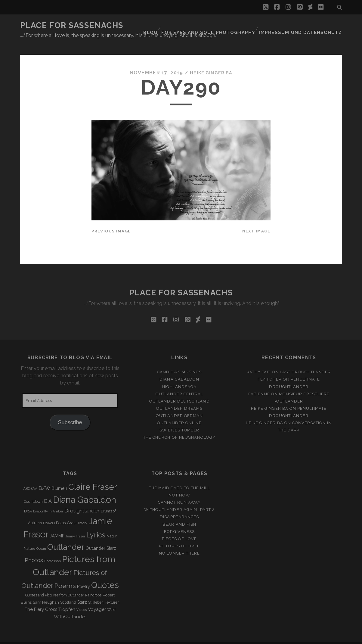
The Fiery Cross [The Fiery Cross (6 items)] (41, 598)
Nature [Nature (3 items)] (29, 537)
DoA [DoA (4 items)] (28, 500)
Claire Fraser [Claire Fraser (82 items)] (93, 476)
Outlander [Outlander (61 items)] (66, 536)
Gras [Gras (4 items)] (71, 512)
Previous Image (111, 220)
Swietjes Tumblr (179, 419)
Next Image (256, 220)
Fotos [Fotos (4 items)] (61, 512)
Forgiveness (179, 520)
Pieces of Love (179, 528)
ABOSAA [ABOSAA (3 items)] (30, 478)
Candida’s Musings (179, 361)
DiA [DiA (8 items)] (48, 490)
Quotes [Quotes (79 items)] (105, 574)
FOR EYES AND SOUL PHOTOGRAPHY (222, 25)
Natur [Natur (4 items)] (112, 525)
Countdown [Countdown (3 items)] (33, 490)
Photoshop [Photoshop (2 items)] (53, 550)
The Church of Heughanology (179, 426)
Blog (168, 25)
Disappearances (179, 506)
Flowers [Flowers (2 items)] (49, 512)
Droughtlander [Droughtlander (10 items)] (82, 499)
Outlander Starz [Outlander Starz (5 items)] (101, 537)
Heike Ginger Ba (211, 62)
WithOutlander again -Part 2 (179, 498)
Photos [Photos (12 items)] (34, 549)
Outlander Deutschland (179, 390)
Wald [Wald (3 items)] (111, 599)
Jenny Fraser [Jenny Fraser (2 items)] (75, 525)
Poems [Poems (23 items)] (65, 575)
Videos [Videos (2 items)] (82, 599)
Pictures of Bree (179, 535)
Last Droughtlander (305, 361)
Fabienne (259, 383)
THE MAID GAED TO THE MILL (179, 477)
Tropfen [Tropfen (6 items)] (67, 598)
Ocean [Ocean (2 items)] (41, 537)
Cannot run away (179, 491)
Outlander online (179, 412)
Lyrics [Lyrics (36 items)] (96, 524)
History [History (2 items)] (82, 512)
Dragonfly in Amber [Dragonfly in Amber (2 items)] (48, 500)
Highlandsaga (179, 376)
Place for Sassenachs (72, 25)
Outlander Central (179, 383)
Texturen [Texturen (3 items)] (112, 591)
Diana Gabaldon (179, 368)
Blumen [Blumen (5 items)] (59, 477)
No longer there (179, 542)
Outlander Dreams (179, 397)
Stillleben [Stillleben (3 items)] (96, 591)
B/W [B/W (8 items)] (44, 477)
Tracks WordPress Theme (156, 637)
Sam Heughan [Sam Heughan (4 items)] (46, 591)
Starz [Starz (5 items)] (82, 591)
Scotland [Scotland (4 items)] (68, 591)
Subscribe (70, 411)
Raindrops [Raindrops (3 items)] (93, 584)
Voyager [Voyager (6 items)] (97, 598)
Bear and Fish (179, 513)
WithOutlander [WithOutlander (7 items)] (70, 605)
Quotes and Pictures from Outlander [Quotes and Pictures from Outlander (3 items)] (55, 584)
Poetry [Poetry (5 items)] (84, 575)
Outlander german (179, 404)
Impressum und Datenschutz (306, 25)
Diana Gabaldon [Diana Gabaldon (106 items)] (85, 489)
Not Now (179, 484)
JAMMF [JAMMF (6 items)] (57, 525)
